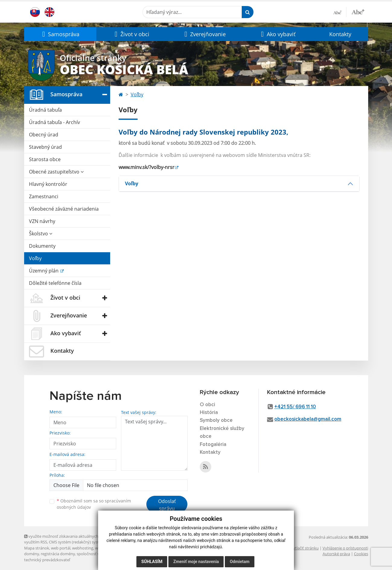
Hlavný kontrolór (48, 184)
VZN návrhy (42, 221)
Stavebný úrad (45, 147)
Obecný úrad (44, 135)
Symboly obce (216, 420)
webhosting (83, 548)
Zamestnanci (44, 196)
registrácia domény (58, 554)
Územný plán (44, 271)
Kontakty (340, 34)
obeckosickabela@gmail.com (308, 419)
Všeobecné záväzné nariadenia (64, 209)
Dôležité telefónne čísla (55, 283)
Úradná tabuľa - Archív (54, 122)
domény (32, 554)
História (209, 413)
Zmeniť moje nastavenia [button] (196, 562)
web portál (61, 548)
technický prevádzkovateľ (47, 560)
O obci (207, 405)
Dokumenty (42, 246)
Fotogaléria (213, 445)
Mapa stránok (37, 548)
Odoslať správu (167, 505)
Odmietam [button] (239, 562)
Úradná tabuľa (45, 110)
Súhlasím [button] (152, 562)
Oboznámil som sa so (94, 504)
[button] (60, 34)
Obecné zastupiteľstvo (56, 172)
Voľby (35, 258)
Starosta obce (45, 159)
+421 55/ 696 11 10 (295, 407)
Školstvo (41, 234)
